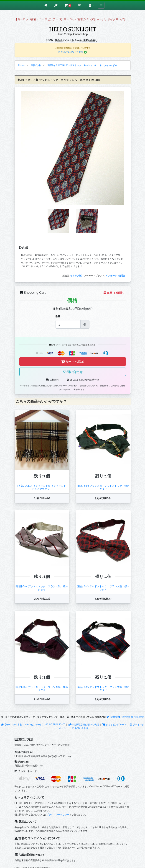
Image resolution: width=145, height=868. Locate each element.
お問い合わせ (80, 728)
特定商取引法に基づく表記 (83, 724)
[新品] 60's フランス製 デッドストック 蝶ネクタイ (103, 487)
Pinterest (124, 717)
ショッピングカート (114, 724)
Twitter (112, 717)
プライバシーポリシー (58, 814)
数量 (58, 316)
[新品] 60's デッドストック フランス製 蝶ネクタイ (42, 588)
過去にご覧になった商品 (73, 52)
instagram (137, 717)
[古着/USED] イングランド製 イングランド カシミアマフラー (43, 487)
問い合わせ (73, 372)
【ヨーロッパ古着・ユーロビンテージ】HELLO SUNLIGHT (33, 724)
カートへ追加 (73, 362)
